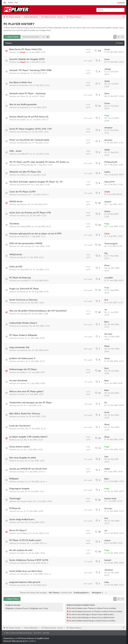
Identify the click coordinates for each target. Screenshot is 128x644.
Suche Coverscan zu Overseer (23, 300)
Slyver (23, 361)
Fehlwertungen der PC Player (23, 369)
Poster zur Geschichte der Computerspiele (29, 140)
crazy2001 (24, 281)
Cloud (23, 52)
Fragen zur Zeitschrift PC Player (24, 289)
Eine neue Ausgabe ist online (23, 458)
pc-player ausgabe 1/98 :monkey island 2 (28, 437)
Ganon (107, 49)
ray (106, 310)
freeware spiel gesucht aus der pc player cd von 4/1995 (35, 234)
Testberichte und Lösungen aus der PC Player (31, 403)
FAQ (16, 3)
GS (21, 406)
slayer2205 (25, 270)
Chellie (107, 192)
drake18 (23, 236)
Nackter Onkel (26, 501)
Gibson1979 (25, 185)
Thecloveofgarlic (111, 244)
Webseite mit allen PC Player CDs (25, 172)
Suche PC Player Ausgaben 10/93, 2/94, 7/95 (30, 129)
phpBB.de (32, 641)
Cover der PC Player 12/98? (22, 192)
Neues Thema (12, 37)
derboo (23, 216)
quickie (23, 585)
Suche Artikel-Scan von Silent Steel (26, 571)
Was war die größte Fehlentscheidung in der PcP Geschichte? (38, 311)
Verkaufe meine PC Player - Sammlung (27, 94)
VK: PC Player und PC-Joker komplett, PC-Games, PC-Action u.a (39, 162)
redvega (23, 73)
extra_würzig (25, 246)
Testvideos (14, 224)
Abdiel (107, 81)
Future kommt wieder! (20, 447)
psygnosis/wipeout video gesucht (25, 582)
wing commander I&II (19, 347)
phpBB (17, 638)
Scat (22, 303)
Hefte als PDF (16, 267)
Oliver (23, 96)
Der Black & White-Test (21, 83)
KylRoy (23, 372)
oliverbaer (24, 132)
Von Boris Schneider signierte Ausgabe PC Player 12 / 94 (36, 182)
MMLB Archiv (16, 255)
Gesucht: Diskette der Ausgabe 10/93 (27, 59)
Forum (10, 3)
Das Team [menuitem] (37, 633)
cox (22, 450)
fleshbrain (24, 292)
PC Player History (19, 24)
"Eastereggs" (15, 499)
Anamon (23, 195)
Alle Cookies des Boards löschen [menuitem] (18, 633)
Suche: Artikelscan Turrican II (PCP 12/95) (29, 560)
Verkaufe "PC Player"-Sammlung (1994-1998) (30, 70)
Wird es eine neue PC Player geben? (26, 392)
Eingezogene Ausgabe (19, 489)
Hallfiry (23, 175)
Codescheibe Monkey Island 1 (23, 323)
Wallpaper (14, 479)
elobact (23, 383)
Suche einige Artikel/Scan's (22, 520)
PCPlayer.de (15, 508)
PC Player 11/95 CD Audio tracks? (25, 540)
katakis (23, 120)
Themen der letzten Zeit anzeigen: (40, 593)
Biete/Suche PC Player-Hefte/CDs (26, 49)
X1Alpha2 (24, 533)
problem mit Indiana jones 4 (22, 358)
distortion (24, 143)
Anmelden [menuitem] (121, 3)
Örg (22, 257)
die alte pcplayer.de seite (21, 550)
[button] (123, 37)
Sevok (23, 417)
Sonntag (23, 314)
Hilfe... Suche (15, 151)
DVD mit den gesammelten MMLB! (26, 244)
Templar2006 (25, 227)
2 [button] (118, 37)
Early (106, 368)
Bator (107, 322)
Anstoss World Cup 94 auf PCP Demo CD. (29, 117)
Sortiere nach (76, 593)
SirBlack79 (24, 154)
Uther (22, 553)
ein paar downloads (18, 381)
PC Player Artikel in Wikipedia (23, 335)
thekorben (24, 85)
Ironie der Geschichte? (20, 426)
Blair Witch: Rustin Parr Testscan (25, 414)
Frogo (107, 116)
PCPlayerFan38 (26, 165)
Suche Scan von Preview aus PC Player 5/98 (30, 213)
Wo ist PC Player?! (18, 531)
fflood (107, 266)
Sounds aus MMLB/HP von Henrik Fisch (28, 469)
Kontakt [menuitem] (46, 633)
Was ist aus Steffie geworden (23, 105)
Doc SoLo (108, 334)
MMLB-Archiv (16, 202)
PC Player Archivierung (20, 278)
